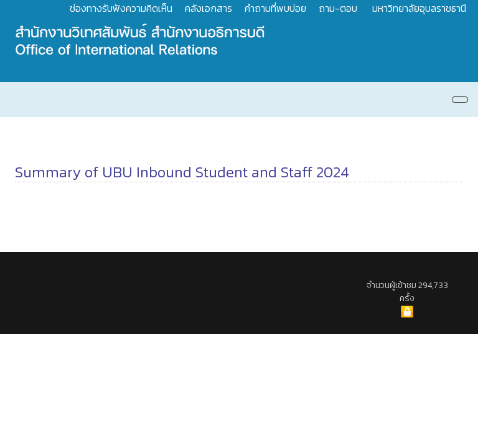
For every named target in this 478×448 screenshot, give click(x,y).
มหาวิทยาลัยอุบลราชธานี (419, 8)
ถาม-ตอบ (338, 8)
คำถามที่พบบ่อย (275, 8)
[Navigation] (460, 100)
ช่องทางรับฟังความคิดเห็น (121, 8)
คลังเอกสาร (209, 8)
